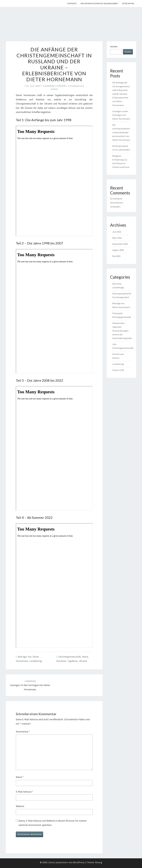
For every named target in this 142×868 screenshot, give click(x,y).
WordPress (79, 862)
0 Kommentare (76, 86)
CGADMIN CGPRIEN (54, 86)
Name (20, 777)
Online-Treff (118, 370)
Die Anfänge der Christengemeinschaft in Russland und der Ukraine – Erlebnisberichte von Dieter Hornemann (121, 94)
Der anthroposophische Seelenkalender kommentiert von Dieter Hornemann (121, 132)
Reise (85, 657)
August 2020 (118, 250)
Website (20, 806)
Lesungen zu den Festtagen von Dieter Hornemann (30, 685)
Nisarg (99, 862)
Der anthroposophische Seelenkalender (99, 3)
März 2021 (117, 238)
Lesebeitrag (36, 661)
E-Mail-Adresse (24, 792)
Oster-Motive (128, 3)
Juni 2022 (117, 232)
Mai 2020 (116, 256)
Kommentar (23, 732)
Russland (61, 661)
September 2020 (120, 244)
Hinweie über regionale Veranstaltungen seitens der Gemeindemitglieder (122, 331)
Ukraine (83, 661)
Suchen (114, 46)
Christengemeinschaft (69, 657)
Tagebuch (72, 661)
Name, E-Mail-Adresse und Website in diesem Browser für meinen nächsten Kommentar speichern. (53, 823)
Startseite (72, 3)
